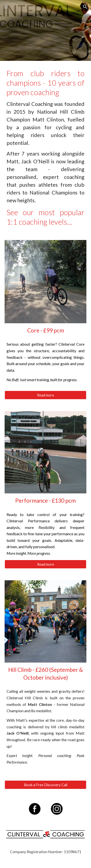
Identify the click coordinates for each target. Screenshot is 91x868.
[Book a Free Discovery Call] (46, 785)
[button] (6, 7)
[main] (46, 148)
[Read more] (46, 395)
